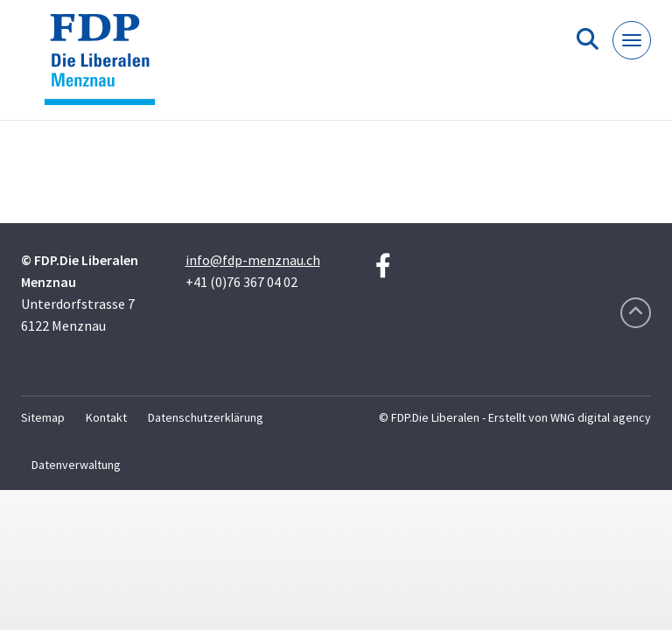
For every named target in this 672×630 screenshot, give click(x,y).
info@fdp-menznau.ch (253, 260)
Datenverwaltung (76, 465)
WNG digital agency (601, 417)
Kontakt (106, 417)
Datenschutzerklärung (206, 417)
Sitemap (43, 417)
